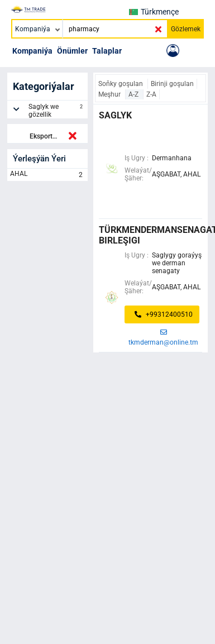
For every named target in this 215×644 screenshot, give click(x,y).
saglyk (115, 115)
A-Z (134, 94)
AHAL (47, 175)
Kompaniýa (32, 51)
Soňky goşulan (121, 84)
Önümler (72, 51)
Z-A (151, 94)
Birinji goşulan (172, 84)
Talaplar (107, 51)
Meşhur (110, 94)
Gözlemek (186, 29)
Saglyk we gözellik (57, 111)
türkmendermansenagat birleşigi (150, 235)
